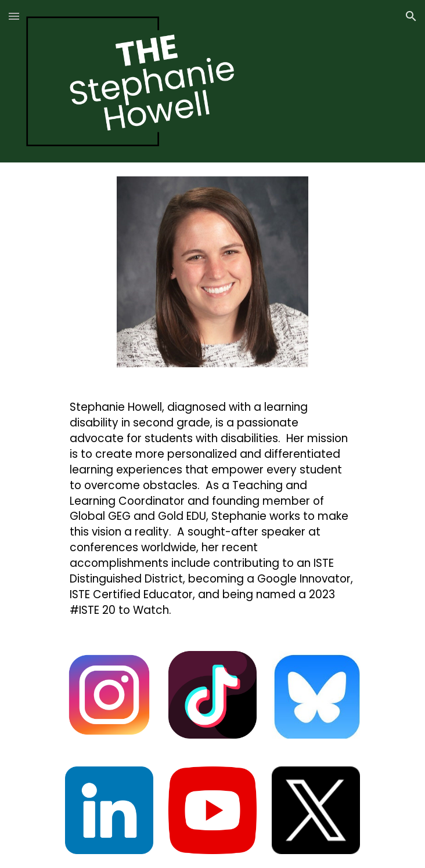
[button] (14, 16)
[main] (212, 509)
